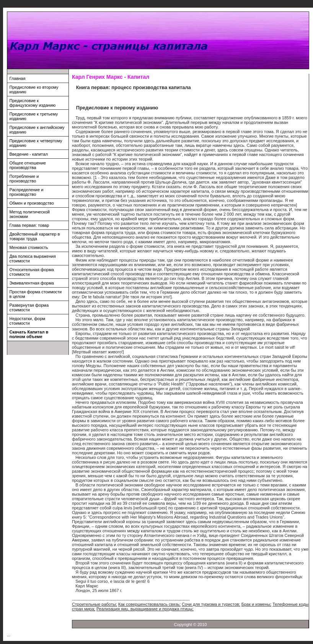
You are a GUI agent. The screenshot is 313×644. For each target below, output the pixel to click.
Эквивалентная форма (32, 283)
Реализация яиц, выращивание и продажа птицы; (145, 609)
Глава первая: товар (29, 225)
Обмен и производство (32, 203)
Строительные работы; (95, 604)
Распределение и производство (27, 192)
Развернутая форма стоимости (29, 307)
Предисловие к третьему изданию (34, 116)
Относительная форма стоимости (32, 272)
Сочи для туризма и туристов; (211, 604)
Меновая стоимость (29, 247)
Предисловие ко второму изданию (34, 89)
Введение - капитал (29, 154)
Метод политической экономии (30, 214)
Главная (18, 78)
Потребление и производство (24, 179)
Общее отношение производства (28, 165)
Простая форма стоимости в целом (36, 294)
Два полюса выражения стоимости (33, 259)
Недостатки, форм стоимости (28, 321)
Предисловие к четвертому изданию (36, 143)
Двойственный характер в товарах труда (35, 236)
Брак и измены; (256, 604)
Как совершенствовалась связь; (149, 604)
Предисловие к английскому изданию (37, 130)
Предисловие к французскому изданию (33, 103)
